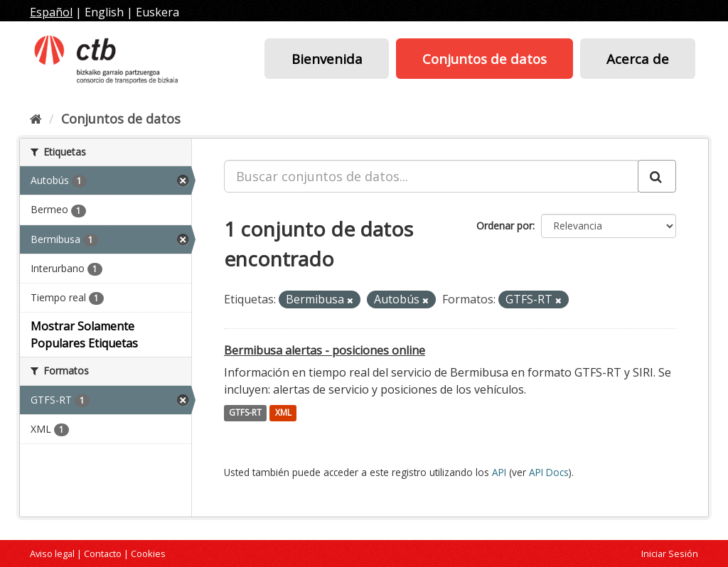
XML (283, 413)
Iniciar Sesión (670, 553)
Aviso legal (52, 553)
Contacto (103, 553)
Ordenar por (504, 226)
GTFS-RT (245, 413)
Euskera (157, 12)
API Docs (549, 472)
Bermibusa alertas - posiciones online (325, 350)
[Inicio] (36, 119)
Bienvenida (327, 59)
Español (51, 12)
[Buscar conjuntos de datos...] (431, 176)
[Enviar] (657, 176)
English (104, 12)
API (499, 472)
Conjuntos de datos (485, 59)
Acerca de (638, 59)
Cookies (148, 553)
